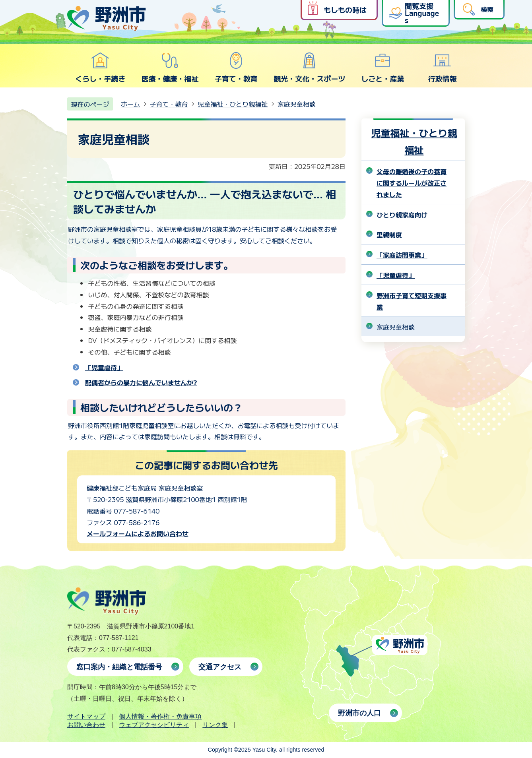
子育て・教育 (236, 68)
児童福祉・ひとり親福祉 (233, 104)
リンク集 (215, 725)
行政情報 (443, 68)
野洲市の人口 (359, 713)
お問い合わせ (86, 725)
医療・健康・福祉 (170, 68)
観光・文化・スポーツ (309, 68)
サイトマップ (86, 716)
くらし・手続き (100, 68)
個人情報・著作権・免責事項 (160, 716)
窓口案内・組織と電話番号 (119, 667)
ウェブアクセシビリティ (154, 725)
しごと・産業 (382, 68)
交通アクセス (220, 667)
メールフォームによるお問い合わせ (138, 533)
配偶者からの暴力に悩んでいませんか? (141, 382)
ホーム (130, 104)
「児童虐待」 (104, 367)
